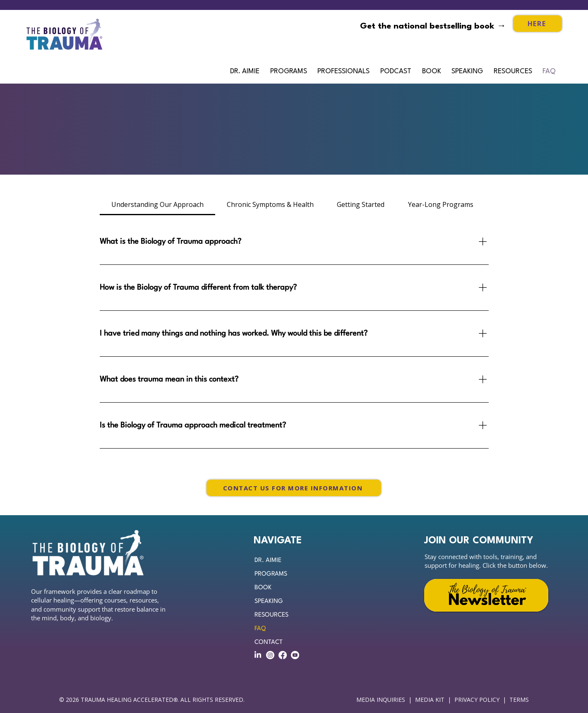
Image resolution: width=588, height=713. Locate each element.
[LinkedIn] (258, 655)
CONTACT (269, 642)
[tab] (157, 204)
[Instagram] (270, 655)
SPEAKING (269, 601)
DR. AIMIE (268, 561)
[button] (345, 72)
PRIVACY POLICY (477, 700)
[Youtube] (295, 655)
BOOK (263, 588)
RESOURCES (271, 615)
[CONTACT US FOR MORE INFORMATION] (294, 488)
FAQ (260, 629)
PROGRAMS (271, 574)
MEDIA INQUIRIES (381, 700)
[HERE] (538, 24)
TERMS (520, 700)
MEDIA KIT (430, 700)
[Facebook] (283, 655)
